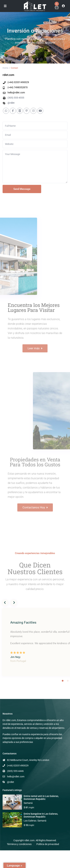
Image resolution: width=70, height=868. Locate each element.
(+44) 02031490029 (18, 82)
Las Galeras (30, 821)
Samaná (28, 803)
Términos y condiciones (19, 844)
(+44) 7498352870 (18, 87)
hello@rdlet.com (16, 93)
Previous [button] (5, 603)
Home (5, 68)
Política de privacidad (48, 844)
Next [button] (14, 603)
